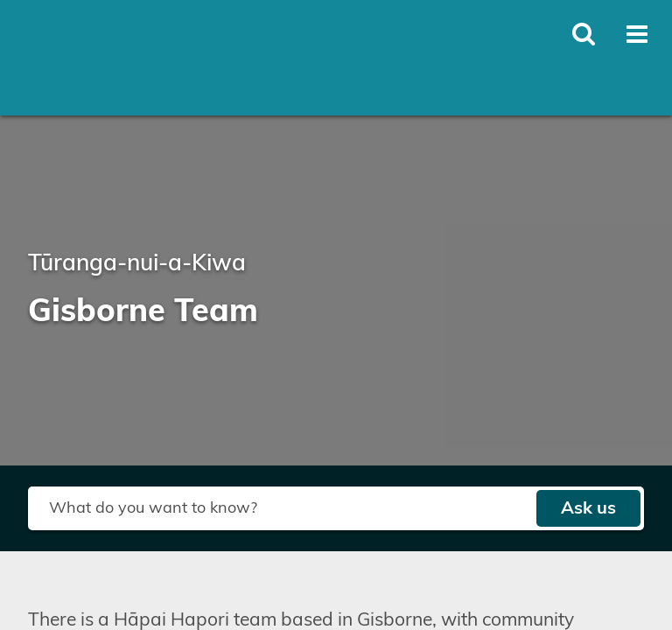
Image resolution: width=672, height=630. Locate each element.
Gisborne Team (143, 311)
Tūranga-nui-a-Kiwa (137, 263)
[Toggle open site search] (584, 34)
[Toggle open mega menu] (637, 34)
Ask (588, 508)
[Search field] (282, 508)
